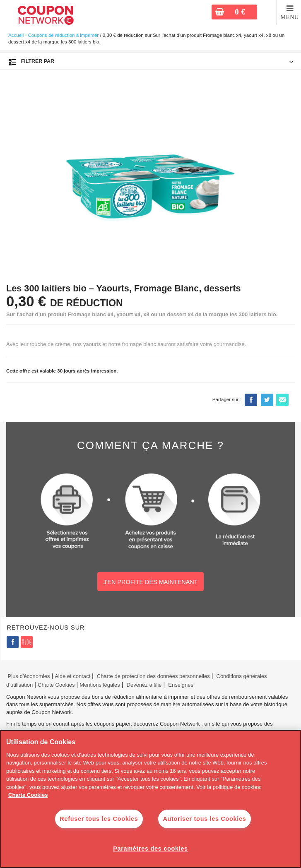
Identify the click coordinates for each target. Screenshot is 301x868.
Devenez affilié (144, 685)
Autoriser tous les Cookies (204, 819)
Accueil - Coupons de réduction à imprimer (53, 35)
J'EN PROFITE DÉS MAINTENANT (150, 582)
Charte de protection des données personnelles (153, 676)
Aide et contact (72, 676)
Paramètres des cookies (150, 849)
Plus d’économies (28, 676)
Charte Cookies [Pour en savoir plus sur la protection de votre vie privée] (28, 795)
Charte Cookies (56, 685)
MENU (290, 17)
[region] (150, 799)
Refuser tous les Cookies (99, 819)
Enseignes (181, 685)
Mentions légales (100, 685)
